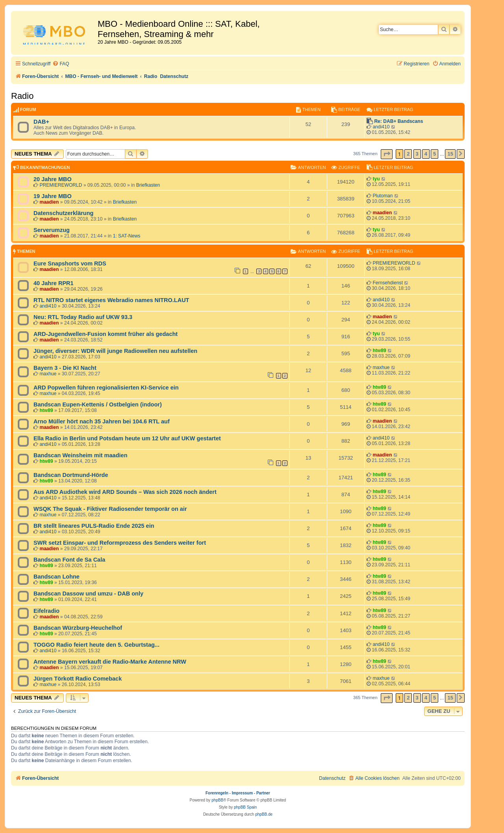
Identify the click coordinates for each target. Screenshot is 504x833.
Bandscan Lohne (57, 577)
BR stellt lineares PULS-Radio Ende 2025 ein (94, 526)
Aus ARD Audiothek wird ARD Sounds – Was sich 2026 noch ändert (125, 492)
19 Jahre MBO (53, 196)
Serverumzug (52, 230)
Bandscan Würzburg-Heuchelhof (78, 628)
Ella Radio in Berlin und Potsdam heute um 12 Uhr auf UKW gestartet (127, 438)
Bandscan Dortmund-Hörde (71, 475)
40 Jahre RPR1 (54, 283)
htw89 (379, 351)
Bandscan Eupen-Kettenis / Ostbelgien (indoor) (98, 404)
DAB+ (41, 122)
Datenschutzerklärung (63, 213)
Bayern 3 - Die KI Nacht (65, 368)
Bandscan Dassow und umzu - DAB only (88, 594)
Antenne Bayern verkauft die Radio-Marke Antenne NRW (110, 662)
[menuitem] (61, 64)
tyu (376, 179)
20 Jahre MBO (53, 179)
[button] (387, 154)
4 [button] (426, 154)
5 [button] (435, 154)
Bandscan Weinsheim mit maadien (81, 455)
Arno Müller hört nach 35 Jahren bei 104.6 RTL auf (102, 421)
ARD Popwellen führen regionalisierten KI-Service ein (106, 388)
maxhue (48, 374)
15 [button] (450, 154)
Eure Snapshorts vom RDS (70, 263)
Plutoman (383, 196)
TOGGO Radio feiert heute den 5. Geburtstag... (96, 645)
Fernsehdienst (388, 283)
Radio (22, 96)
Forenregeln (217, 793)
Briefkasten (148, 185)
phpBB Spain (245, 807)
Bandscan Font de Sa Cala (69, 560)
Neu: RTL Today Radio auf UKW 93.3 (83, 317)
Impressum (242, 793)
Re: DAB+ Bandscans (398, 121)
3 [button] (417, 154)
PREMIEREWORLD (61, 185)
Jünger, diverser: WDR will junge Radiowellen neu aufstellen (115, 351)
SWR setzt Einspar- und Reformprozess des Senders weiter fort (120, 543)
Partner (263, 793)
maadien (49, 202)
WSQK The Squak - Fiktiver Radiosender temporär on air (110, 509)
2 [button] (408, 154)
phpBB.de (264, 814)
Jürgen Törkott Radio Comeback (78, 679)
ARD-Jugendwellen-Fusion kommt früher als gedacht (106, 334)
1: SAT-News (127, 236)
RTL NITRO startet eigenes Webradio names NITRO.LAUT (111, 300)
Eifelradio (46, 611)
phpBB (217, 800)
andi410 (381, 127)
